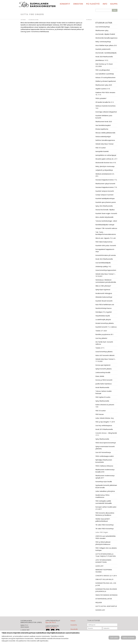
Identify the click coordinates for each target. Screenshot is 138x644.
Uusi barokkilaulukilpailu (103, 263)
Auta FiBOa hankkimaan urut (105, 305)
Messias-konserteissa (47, 29)
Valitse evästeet (128, 638)
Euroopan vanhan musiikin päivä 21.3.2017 (106, 508)
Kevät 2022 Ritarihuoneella (104, 259)
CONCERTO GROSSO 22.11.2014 (106, 576)
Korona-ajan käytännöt (103, 365)
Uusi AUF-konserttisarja (103, 452)
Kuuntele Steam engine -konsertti (106, 213)
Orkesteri (78, 4)
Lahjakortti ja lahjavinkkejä (104, 170)
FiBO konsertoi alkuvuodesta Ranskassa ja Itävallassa (105, 514)
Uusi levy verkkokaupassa (104, 425)
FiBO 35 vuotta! (101, 148)
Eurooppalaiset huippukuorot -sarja (105, 250)
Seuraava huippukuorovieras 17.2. (106, 180)
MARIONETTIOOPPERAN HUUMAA (104, 571)
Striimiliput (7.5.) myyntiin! (104, 312)
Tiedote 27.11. (100, 348)
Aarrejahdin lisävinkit (102, 151)
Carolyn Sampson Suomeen (104, 195)
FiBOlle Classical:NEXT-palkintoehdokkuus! (103, 520)
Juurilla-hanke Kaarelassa (103, 384)
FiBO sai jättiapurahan (103, 70)
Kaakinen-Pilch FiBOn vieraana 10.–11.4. (105, 94)
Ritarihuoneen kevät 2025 (104, 122)
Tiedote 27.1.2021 (101, 331)
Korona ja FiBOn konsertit (104, 380)
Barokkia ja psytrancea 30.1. (105, 334)
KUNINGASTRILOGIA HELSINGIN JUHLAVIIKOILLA (106, 590)
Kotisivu (23, 20)
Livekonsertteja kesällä (103, 372)
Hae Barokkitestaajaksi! (103, 125)
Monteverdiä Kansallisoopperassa (106, 38)
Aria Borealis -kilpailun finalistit (105, 34)
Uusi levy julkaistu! (101, 338)
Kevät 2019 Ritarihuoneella (104, 429)
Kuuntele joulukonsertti (103, 49)
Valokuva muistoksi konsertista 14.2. (105, 107)
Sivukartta (74, 625)
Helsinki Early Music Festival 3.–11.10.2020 (106, 360)
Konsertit (65, 4)
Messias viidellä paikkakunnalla (105, 133)
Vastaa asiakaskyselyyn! (103, 137)
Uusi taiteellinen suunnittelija (105, 74)
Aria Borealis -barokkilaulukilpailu (106, 53)
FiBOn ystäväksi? (101, 98)
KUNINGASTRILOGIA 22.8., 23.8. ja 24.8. (106, 584)
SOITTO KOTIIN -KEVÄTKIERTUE (106, 606)
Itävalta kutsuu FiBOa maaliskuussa (102, 496)
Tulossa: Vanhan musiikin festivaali (104, 392)
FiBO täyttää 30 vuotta (103, 397)
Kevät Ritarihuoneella (102, 387)
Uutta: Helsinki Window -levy (105, 418)
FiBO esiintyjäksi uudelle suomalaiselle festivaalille (104, 502)
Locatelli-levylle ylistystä (103, 320)
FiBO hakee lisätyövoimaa (104, 242)
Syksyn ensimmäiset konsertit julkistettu (105, 448)
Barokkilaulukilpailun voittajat (105, 225)
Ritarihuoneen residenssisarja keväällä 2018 (105, 471)
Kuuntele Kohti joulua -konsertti (106, 245)
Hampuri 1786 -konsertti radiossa (106, 228)
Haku (115, 10)
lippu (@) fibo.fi (51, 622)
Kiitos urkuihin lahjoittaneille (104, 217)
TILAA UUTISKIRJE (94, 620)
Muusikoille (74, 629)
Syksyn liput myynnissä (103, 290)
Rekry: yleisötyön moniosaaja (105, 166)
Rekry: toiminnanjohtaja (103, 42)
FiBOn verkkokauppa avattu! (105, 456)
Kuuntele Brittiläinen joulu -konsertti (104, 117)
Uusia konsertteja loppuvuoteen (106, 270)
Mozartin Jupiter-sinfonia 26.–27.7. (106, 159)
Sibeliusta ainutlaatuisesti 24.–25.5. (105, 175)
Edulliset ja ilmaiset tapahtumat (106, 81)
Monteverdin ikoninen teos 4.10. (106, 163)
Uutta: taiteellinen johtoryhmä (105, 491)
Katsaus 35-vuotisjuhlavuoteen (105, 77)
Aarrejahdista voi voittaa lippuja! (106, 155)
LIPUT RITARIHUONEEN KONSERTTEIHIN (103, 561)
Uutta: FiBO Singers (102, 532)
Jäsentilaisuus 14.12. (102, 60)
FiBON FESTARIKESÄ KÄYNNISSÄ (106, 595)
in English (89, 20)
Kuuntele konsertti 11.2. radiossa (106, 327)
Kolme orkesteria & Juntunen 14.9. (105, 406)
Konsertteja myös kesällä (104, 482)
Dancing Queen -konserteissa (30, 32)
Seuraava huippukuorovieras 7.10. (106, 187)
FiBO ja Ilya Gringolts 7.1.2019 (105, 422)
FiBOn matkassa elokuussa (104, 466)
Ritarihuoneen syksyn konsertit (105, 184)
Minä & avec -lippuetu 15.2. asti (106, 238)
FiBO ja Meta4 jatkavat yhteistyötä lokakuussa (103, 543)
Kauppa (114, 4)
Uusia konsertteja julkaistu (104, 352)
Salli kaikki (114, 638)
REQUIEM (99, 602)
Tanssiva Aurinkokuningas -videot (106, 221)
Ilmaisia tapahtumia (102, 129)
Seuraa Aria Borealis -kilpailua (105, 210)
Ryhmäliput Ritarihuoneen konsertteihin (104, 461)
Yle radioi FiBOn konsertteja (104, 525)
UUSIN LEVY (99, 566)
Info (105, 4)
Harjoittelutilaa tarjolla (103, 316)
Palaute (73, 621)
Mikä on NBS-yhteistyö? (103, 286)
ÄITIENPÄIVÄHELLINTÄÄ (104, 599)
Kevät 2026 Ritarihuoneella (104, 57)
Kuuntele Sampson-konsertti (105, 191)
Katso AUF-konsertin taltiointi (105, 355)
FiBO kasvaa (100, 414)
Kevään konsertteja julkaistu (105, 323)
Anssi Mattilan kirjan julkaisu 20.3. (106, 45)
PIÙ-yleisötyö (93, 4)
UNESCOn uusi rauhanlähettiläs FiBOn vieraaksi (106, 537)
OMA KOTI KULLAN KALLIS (104, 579)
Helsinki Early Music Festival (104, 144)
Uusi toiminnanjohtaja (103, 27)
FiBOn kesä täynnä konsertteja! (106, 443)
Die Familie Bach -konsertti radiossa (104, 343)
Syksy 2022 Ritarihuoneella (104, 206)
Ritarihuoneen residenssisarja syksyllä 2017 (105, 477)
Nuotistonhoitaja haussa (103, 308)
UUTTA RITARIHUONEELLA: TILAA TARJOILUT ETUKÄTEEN (106, 555)
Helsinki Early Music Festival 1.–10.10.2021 (106, 275)
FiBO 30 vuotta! (101, 411)
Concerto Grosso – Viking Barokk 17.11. (106, 434)
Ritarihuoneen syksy (102, 30)
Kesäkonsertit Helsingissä (104, 293)
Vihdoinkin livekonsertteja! (104, 297)
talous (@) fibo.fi (51, 628)
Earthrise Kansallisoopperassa (105, 140)
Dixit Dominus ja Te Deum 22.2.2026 (104, 65)
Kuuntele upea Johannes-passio (106, 202)
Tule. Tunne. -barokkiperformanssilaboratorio (106, 233)
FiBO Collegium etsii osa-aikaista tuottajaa (106, 549)
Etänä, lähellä (100, 376)
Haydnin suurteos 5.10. (103, 89)
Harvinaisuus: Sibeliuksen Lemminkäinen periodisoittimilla (106, 281)
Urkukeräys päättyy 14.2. (103, 266)
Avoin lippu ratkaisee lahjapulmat (106, 112)
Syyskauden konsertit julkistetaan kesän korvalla (106, 486)
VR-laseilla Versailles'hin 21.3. (105, 102)
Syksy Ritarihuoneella (102, 401)
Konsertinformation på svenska (106, 255)
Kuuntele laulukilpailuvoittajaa (105, 198)
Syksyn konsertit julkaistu (104, 369)
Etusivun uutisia (33, 20)
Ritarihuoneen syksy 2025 (104, 85)
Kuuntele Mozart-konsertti (104, 301)
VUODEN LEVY (100, 610)
